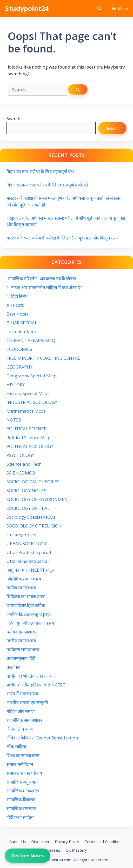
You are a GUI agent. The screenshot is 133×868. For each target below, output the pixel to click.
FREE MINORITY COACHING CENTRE (43, 358)
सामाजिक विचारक (21, 800)
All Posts (15, 305)
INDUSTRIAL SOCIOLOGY (32, 402)
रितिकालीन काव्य (21, 729)
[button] (99, 8)
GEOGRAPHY (19, 367)
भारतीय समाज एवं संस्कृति (27, 702)
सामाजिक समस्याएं (21, 808)
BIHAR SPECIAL (22, 323)
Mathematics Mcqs (26, 411)
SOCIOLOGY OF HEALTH (31, 508)
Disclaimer (40, 842)
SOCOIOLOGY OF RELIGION (34, 526)
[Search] (78, 89)
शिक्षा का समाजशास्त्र (23, 755)
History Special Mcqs (28, 393)
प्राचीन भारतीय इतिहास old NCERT (36, 685)
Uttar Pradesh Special (29, 552)
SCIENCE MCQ (21, 473)
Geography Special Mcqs (32, 376)
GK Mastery (76, 850)
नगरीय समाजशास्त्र (21, 641)
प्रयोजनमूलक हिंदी (21, 658)
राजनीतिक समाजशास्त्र (24, 720)
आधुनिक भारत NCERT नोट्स (31, 570)
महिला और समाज (21, 711)
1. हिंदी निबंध (17, 296)
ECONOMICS (19, 349)
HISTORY (16, 385)
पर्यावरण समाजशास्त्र (23, 649)
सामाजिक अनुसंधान (22, 782)
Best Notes (17, 314)
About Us (18, 842)
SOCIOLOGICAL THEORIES (33, 482)
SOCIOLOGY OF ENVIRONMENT (39, 499)
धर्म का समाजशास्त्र (21, 632)
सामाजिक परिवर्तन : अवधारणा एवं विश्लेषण (41, 279)
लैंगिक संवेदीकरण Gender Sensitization (42, 738)
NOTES (14, 420)
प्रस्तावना (13, 667)
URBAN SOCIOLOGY (27, 543)
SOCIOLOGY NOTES (26, 490)
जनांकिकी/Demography (29, 614)
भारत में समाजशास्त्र (23, 694)
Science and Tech (24, 464)
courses (53, 850)
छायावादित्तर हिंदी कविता (26, 605)
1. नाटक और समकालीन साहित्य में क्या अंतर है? (44, 287)
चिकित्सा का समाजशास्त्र (26, 596)
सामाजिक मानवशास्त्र (23, 791)
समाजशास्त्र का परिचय (24, 773)
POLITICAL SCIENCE (26, 429)
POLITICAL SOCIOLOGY (30, 446)
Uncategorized (22, 535)
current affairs (21, 332)
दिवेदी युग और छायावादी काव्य (30, 623)
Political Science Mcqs (29, 438)
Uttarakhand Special (28, 561)
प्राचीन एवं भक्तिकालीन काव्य (30, 676)
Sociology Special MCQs (31, 517)
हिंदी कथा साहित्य (21, 817)
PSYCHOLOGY (20, 455)
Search (13, 119)
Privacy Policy (67, 842)
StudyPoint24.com (55, 860)
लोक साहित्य (17, 747)
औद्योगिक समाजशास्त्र (24, 579)
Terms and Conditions (104, 842)
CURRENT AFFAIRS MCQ (31, 340)
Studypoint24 (27, 8)
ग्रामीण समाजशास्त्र (21, 588)
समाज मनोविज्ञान (20, 764)
